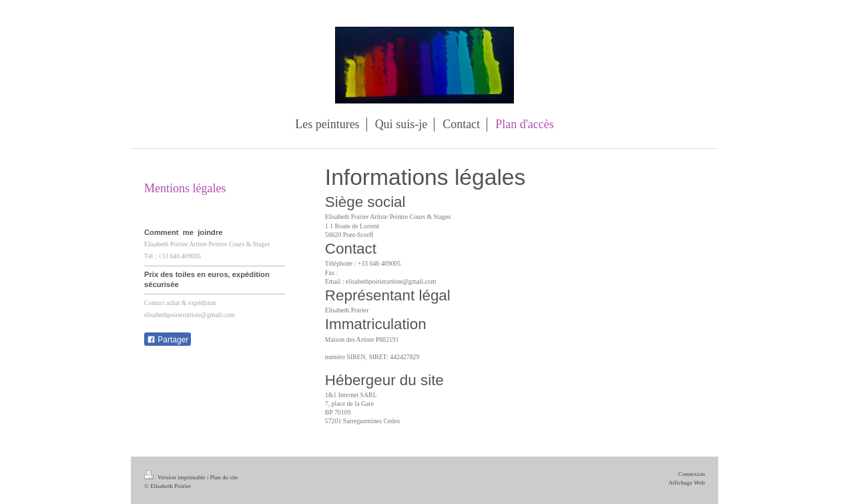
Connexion (691, 474)
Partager (168, 340)
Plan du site (224, 477)
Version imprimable (176, 477)
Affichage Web (686, 483)
